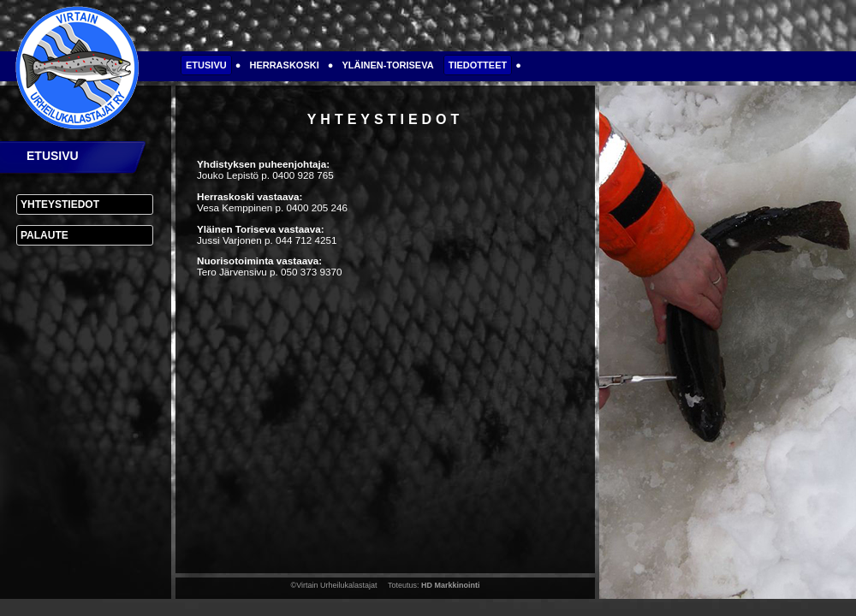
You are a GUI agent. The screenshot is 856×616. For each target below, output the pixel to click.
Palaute (45, 235)
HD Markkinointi (451, 585)
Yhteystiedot (60, 204)
